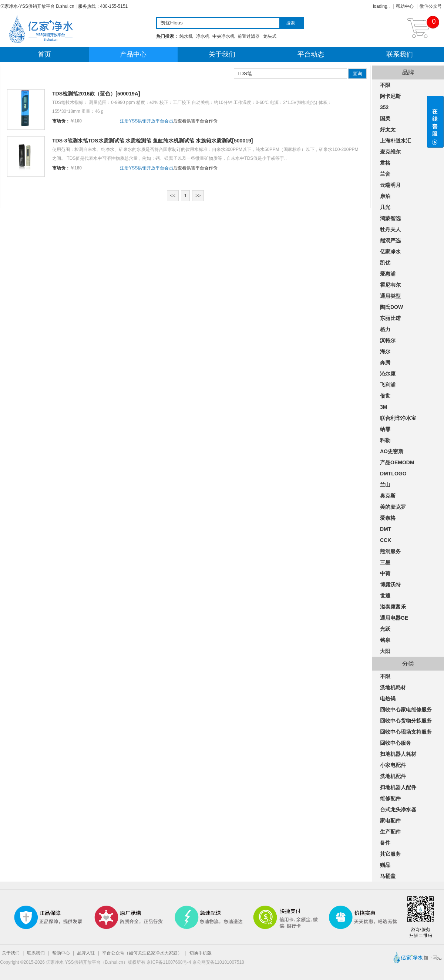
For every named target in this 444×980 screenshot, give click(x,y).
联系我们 (400, 54)
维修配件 (390, 798)
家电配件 (390, 821)
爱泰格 (388, 518)
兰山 (385, 485)
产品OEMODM (397, 462)
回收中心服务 (396, 743)
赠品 (385, 865)
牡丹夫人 (390, 229)
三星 (385, 562)
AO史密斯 (392, 451)
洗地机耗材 (393, 687)
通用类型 (390, 296)
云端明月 (390, 185)
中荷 (385, 573)
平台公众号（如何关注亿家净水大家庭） (142, 953)
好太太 (388, 129)
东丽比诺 (390, 318)
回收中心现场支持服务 (406, 732)
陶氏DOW (391, 307)
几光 (385, 207)
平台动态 (311, 54)
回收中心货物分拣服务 (406, 721)
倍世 (385, 396)
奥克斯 (388, 496)
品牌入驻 (86, 953)
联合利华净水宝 (398, 418)
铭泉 (385, 640)
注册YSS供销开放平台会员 (147, 121)
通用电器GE (394, 618)
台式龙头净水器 (398, 809)
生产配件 (390, 832)
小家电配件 (393, 765)
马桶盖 (388, 876)
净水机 (203, 36)
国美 (385, 118)
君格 (385, 163)
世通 (385, 596)
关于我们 (222, 54)
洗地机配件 (393, 776)
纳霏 (385, 429)
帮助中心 (405, 6)
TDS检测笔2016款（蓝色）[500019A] (96, 94)
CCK (386, 540)
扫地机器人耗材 (398, 754)
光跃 (385, 629)
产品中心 (133, 54)
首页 (44, 54)
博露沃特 (390, 585)
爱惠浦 (388, 274)
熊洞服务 (390, 551)
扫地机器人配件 (398, 787)
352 (384, 107)
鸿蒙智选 (390, 218)
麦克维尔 (390, 152)
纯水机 (186, 36)
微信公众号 (431, 6)
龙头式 (270, 36)
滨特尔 (388, 340)
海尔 (385, 351)
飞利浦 (388, 385)
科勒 (385, 440)
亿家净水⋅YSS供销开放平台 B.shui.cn (37, 6)
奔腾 (385, 363)
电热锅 (388, 698)
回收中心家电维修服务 (406, 710)
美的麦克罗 (393, 507)
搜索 (290, 23)
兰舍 (385, 174)
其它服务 (390, 854)
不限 (385, 85)
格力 (385, 329)
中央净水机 (223, 36)
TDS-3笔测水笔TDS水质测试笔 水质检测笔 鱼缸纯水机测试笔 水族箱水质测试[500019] (152, 141)
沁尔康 (388, 374)
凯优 (385, 263)
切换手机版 (201, 953)
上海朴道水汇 (396, 141)
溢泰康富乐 (393, 607)
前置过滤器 (249, 36)
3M (384, 407)
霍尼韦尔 (390, 285)
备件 (385, 843)
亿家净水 (390, 252)
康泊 (385, 196)
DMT (386, 529)
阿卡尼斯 (390, 96)
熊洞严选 (390, 240)
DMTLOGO (393, 474)
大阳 (385, 651)
